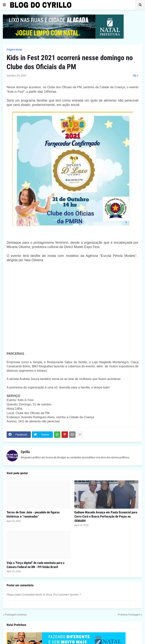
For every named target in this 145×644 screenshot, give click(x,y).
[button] (4, 5)
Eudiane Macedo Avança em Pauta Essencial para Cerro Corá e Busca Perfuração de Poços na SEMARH (106, 516)
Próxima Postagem (129, 615)
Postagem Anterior (16, 615)
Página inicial (14, 50)
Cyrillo (25, 452)
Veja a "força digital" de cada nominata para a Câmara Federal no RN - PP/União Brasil (35, 565)
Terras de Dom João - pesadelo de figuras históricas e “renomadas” (33, 514)
